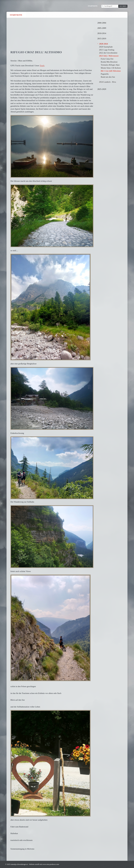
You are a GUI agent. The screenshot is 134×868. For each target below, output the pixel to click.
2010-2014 (102, 33)
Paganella (105, 74)
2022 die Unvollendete (108, 53)
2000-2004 (102, 23)
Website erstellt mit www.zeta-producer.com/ (44, 864)
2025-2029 (102, 89)
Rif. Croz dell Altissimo (111, 71)
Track (42, 65)
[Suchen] (123, 6)
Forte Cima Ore (107, 59)
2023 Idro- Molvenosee (109, 56)
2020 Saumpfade (106, 47)
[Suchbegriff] (110, 6)
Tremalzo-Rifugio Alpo (110, 65)
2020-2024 (103, 44)
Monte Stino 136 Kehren (111, 68)
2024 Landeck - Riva (108, 82)
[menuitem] (17, 15)
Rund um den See (108, 77)
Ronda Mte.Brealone (109, 62)
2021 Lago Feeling (107, 50)
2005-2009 (102, 28)
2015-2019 (102, 38)
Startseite (93, 6)
